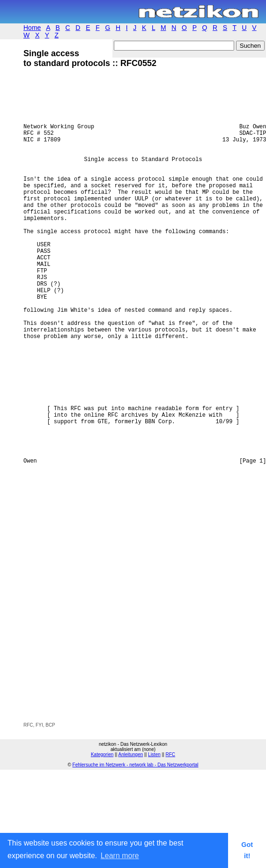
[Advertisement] (110, 691)
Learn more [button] (120, 856)
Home (32, 28)
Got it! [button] (247, 850)
